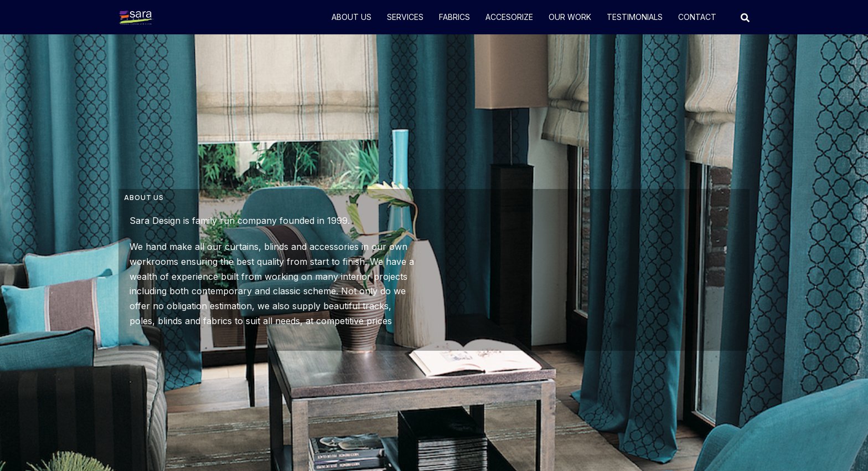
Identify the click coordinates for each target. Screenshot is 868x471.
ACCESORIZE (509, 17)
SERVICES (405, 17)
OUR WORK (570, 17)
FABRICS (454, 17)
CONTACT (697, 17)
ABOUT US (352, 17)
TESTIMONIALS (635, 17)
